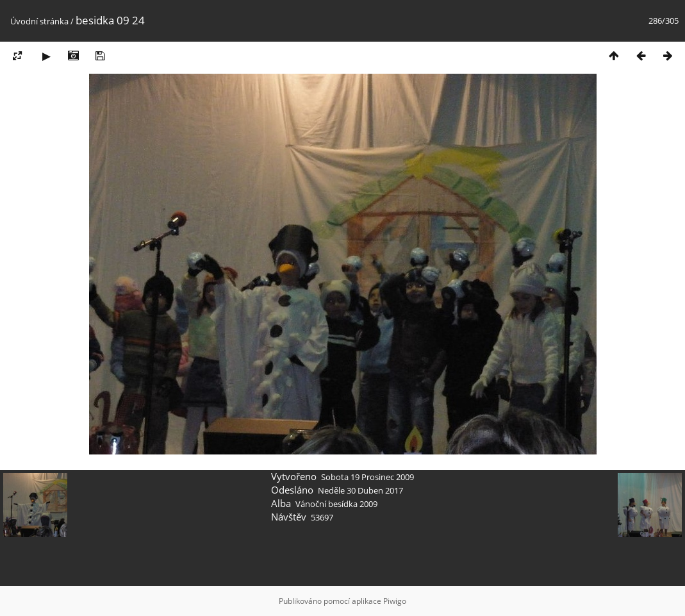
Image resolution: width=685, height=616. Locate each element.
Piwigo (395, 601)
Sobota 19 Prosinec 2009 (367, 477)
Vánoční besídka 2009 (336, 504)
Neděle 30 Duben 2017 (360, 490)
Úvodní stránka (39, 21)
